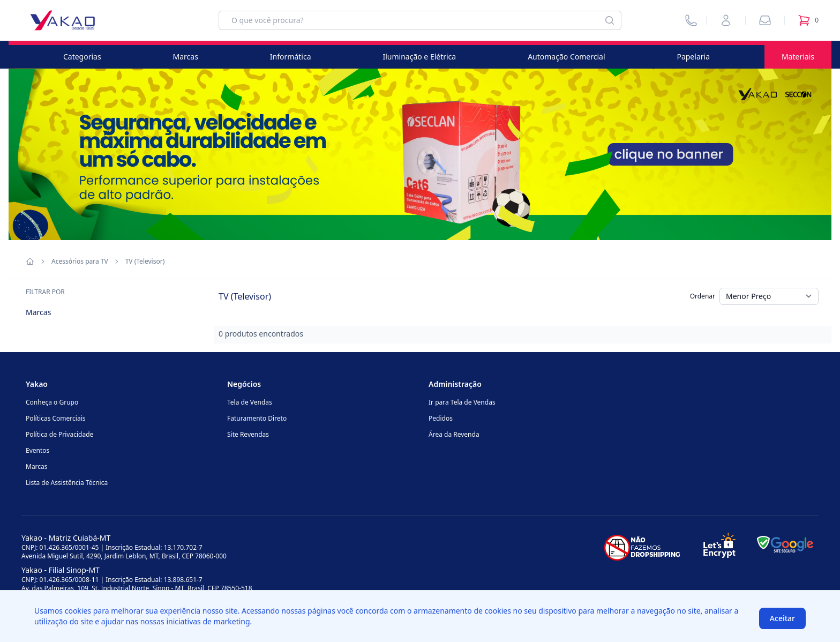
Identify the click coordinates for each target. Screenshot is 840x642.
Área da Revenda (454, 434)
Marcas (186, 57)
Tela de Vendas (250, 402)
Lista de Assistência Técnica (67, 483)
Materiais (798, 57)
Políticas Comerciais (55, 418)
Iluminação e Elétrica (419, 57)
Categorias (82, 57)
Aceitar (782, 618)
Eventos (37, 450)
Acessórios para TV (80, 262)
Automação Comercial (566, 57)
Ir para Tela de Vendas (462, 402)
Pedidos (441, 418)
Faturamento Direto (257, 418)
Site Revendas (248, 434)
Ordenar (703, 296)
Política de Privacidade (59, 434)
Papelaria (693, 57)
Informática (291, 57)
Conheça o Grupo (52, 402)
